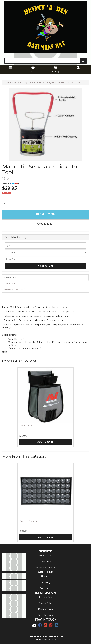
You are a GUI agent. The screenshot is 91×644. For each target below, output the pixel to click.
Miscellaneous (37, 82)
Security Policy (45, 615)
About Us (45, 576)
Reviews (15, 289)
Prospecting (21, 82)
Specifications (11, 283)
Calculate (45, 266)
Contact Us (46, 588)
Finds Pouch (26, 426)
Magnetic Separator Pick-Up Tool (63, 82)
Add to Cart (45, 442)
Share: (11, 183)
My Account (45, 556)
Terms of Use (46, 597)
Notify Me (46, 214)
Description (10, 277)
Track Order (46, 562)
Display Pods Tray (29, 521)
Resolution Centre (45, 568)
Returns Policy (46, 609)
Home (8, 82)
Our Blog (45, 582)
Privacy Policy (45, 603)
